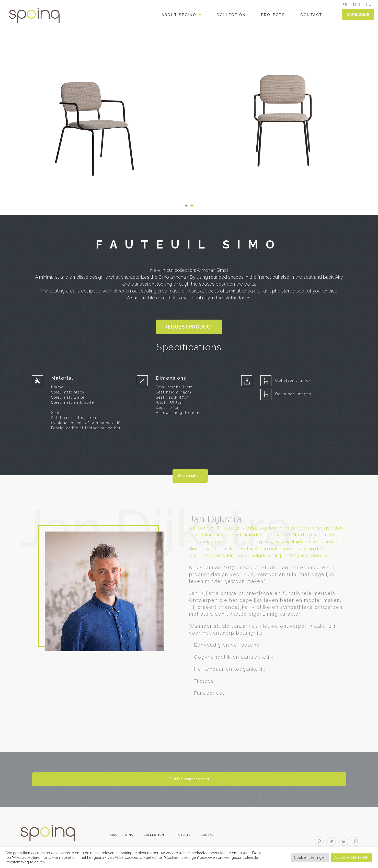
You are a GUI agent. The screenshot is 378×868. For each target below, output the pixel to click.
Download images (293, 394)
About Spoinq (179, 15)
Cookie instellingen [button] (310, 858)
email (331, 841)
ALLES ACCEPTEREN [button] (351, 858)
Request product (189, 327)
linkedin (344, 841)
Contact (311, 15)
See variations (190, 476)
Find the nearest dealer (189, 779)
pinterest (319, 841)
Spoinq (41, 15)
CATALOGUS (358, 15)
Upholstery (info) (293, 380)
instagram (356, 841)
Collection (231, 15)
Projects (273, 15)
